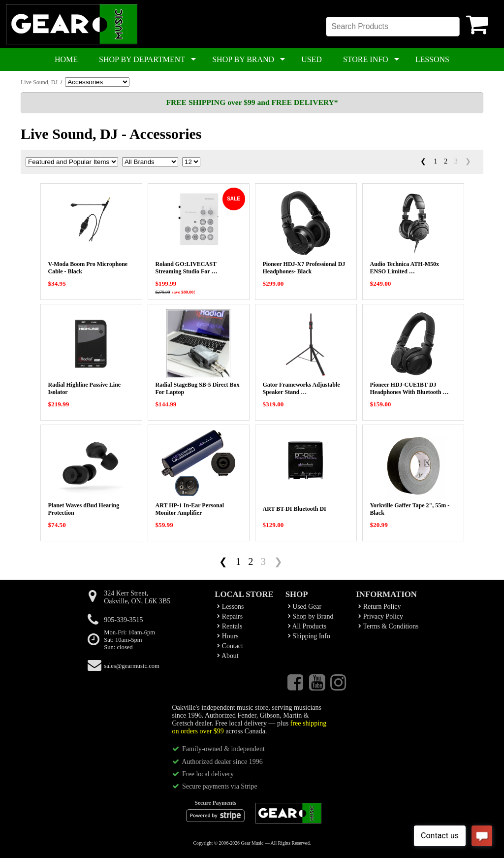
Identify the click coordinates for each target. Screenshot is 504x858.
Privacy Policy (381, 616)
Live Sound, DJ (39, 82)
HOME (66, 59)
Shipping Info (309, 636)
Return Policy (379, 607)
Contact (230, 646)
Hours (228, 636)
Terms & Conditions (388, 626)
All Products (307, 626)
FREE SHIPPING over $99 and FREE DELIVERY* (252, 102)
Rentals (230, 626)
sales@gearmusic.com (132, 666)
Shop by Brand (311, 616)
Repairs (230, 616)
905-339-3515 (123, 620)
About (228, 656)
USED (312, 59)
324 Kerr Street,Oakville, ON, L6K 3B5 (137, 597)
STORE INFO (366, 59)
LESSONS (432, 59)
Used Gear (305, 607)
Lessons (230, 607)
